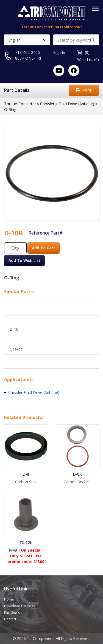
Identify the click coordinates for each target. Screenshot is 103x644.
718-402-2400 (27, 52)
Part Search (13, 612)
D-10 (14, 329)
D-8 (26, 474)
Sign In (59, 52)
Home (9, 599)
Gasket (16, 349)
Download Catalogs (20, 606)
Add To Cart (44, 248)
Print (84, 90)
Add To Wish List (24, 260)
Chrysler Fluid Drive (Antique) (34, 392)
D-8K (77, 474)
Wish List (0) (88, 59)
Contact (10, 619)
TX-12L (26, 542)
